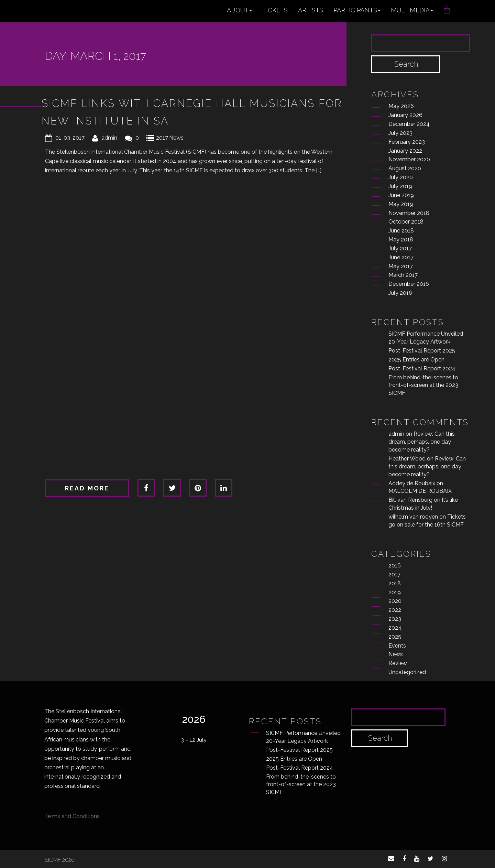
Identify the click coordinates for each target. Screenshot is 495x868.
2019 (395, 592)
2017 (162, 138)
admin (109, 138)
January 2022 (405, 151)
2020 (395, 601)
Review (398, 663)
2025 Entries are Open (416, 360)
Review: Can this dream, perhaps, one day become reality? (422, 442)
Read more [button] (87, 488)
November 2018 (409, 213)
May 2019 (401, 204)
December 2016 (409, 284)
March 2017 (403, 275)
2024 (395, 628)
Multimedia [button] (412, 10)
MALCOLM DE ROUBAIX (420, 491)
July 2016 (400, 293)
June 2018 (401, 231)
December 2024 (409, 124)
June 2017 (401, 257)
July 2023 (400, 133)
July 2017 (400, 248)
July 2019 (400, 186)
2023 (395, 619)
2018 (395, 583)
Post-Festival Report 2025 (422, 351)
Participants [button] (357, 10)
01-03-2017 (70, 138)
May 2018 (401, 240)
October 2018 (406, 222)
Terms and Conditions (72, 816)
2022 (395, 610)
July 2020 (401, 177)
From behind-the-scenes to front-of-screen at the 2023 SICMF (423, 385)
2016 (395, 566)
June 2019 (401, 195)
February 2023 (407, 142)
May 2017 (401, 266)
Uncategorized (407, 672)
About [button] (239, 10)
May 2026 (401, 106)
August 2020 (405, 168)
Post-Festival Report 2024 (422, 368)
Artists (311, 10)
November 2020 (409, 159)
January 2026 (405, 115)
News (176, 138)
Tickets (275, 10)
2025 (395, 637)
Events (397, 646)
